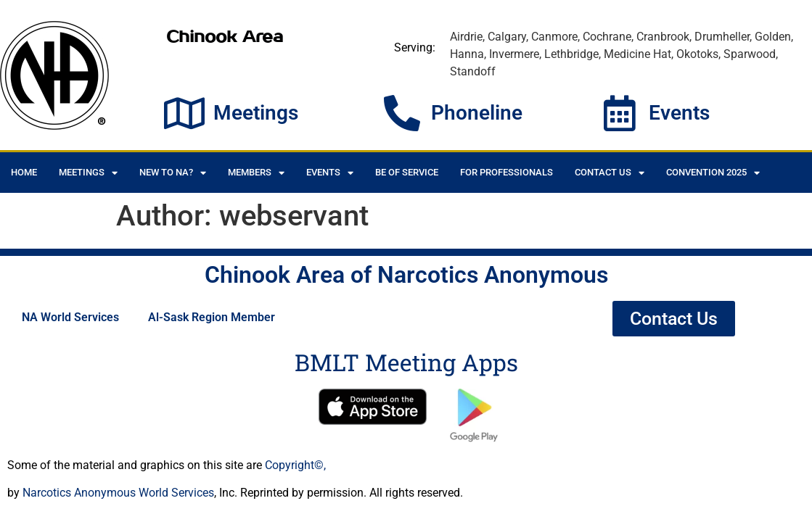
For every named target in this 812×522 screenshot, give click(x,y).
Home (24, 172)
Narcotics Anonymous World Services (118, 493)
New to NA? (173, 173)
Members (256, 173)
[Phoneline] (402, 113)
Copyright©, (295, 465)
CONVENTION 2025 (713, 173)
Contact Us (610, 173)
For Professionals (507, 172)
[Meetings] (184, 113)
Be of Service (407, 172)
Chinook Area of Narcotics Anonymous (406, 275)
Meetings (256, 113)
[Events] (620, 113)
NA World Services (70, 317)
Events (679, 113)
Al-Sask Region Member (212, 317)
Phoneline (477, 113)
